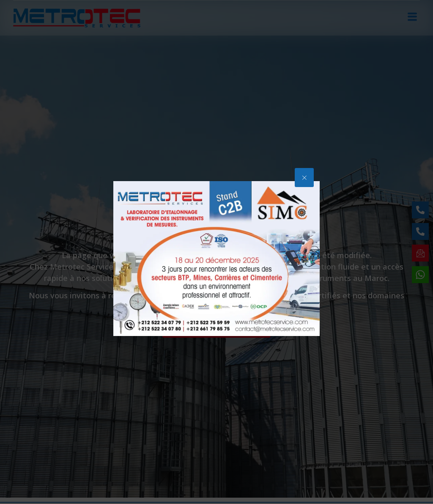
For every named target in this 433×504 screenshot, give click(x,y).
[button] (304, 178)
